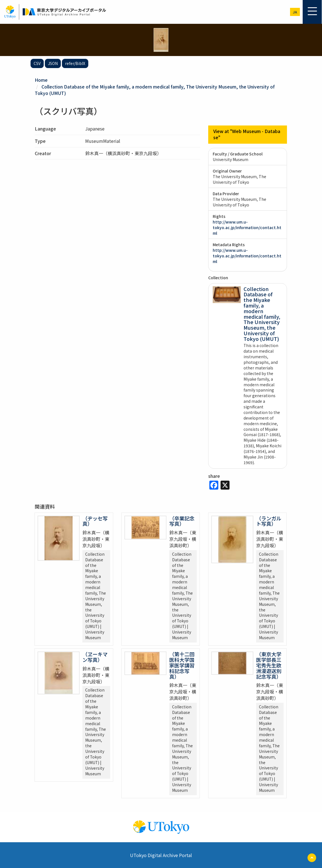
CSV (37, 63)
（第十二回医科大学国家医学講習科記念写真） (182, 665)
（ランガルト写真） (269, 520)
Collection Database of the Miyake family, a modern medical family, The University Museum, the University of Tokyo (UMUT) (155, 89)
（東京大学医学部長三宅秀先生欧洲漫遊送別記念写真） (269, 665)
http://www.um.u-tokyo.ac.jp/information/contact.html (247, 227)
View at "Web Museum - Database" (247, 134)
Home (41, 80)
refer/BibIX (75, 63)
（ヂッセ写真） (95, 520)
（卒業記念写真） (182, 520)
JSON (53, 63)
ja (295, 12)
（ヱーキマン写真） (95, 656)
